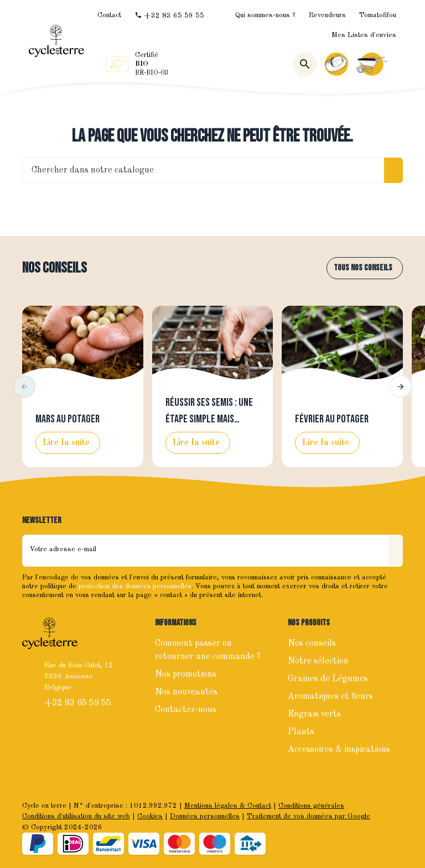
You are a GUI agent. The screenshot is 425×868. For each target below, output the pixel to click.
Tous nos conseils (363, 268)
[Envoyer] (396, 551)
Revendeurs (327, 15)
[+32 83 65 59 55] (169, 15)
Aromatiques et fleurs (330, 697)
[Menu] (396, 64)
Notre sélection (318, 661)
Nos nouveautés (186, 692)
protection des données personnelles (135, 586)
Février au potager (332, 419)
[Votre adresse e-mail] (206, 551)
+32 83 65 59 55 (79, 703)
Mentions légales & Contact (228, 806)
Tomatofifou (378, 15)
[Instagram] (56, 739)
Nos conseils (55, 268)
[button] (24, 386)
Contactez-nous (186, 710)
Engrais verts (314, 714)
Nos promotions (186, 674)
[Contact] (109, 15)
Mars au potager (68, 419)
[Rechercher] (305, 64)
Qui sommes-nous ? (265, 15)
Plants (301, 732)
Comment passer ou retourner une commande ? (208, 650)
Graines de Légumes (328, 679)
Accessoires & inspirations (339, 750)
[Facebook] (32, 739)
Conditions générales (311, 806)
